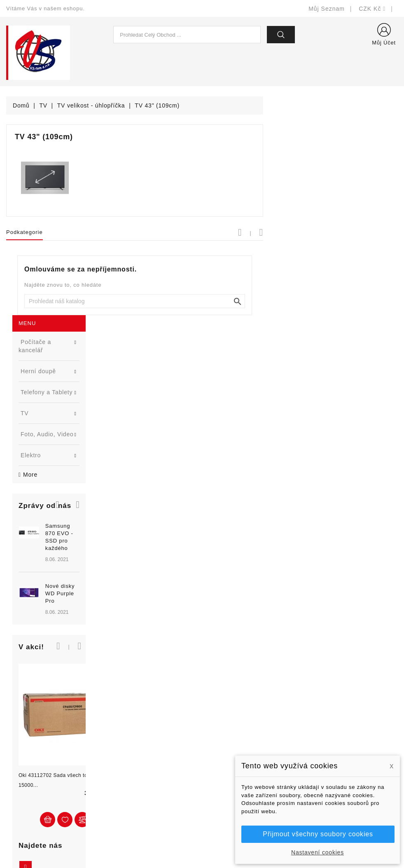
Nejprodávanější (130, 738)
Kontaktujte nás (230, 787)
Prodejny (221, 812)
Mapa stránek (227, 800)
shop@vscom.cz (39, 775)
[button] (108, 278)
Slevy (115, 713)
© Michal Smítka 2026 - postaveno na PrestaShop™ (202, 840)
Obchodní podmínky (236, 750)
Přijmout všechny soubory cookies (318, 834)
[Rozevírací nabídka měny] (372, 9)
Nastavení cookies (318, 852)
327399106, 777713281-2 (52, 763)
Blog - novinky (127, 763)
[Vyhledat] (269, 301)
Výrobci (117, 750)
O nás (217, 763)
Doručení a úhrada (234, 713)
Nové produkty (127, 726)
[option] (67, 343)
